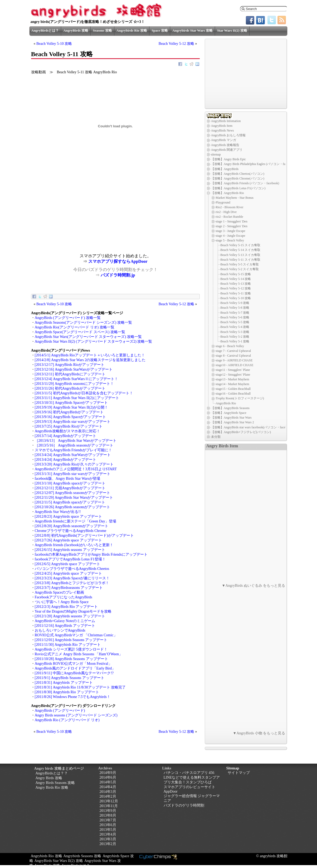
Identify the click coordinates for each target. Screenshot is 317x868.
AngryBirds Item (222, 126)
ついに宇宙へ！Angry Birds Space (62, 602)
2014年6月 (108, 777)
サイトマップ (239, 773)
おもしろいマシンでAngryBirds (60, 630)
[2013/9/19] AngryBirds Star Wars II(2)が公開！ (72, 407)
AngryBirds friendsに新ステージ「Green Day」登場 (76, 521)
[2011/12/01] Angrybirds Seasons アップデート (71, 640)
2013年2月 (108, 844)
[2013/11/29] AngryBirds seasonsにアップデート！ (74, 384)
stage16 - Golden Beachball (233, 394)
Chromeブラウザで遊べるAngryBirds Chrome (71, 531)
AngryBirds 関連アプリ (227, 150)
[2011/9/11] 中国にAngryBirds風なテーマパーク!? (74, 673)
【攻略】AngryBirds (225, 169)
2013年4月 (108, 834)
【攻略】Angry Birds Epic (229, 159)
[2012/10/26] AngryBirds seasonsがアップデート (73, 507)
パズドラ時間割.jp (118, 275)
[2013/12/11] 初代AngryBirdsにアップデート (70, 374)
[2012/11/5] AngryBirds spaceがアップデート (70, 502)
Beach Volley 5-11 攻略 (236, 293)
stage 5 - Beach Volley (230, 240)
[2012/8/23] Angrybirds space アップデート (68, 517)
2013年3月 (108, 839)
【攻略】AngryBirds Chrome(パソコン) (238, 178)
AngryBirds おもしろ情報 (228, 135)
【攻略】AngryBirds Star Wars (231, 418)
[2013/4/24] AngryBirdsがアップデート (66, 460)
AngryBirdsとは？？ (52, 773)
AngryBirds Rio (226, 403)
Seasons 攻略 (102, 30)
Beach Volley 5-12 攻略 (176, 44)
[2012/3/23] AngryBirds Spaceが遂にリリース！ (72, 578)
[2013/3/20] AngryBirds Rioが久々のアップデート (74, 464)
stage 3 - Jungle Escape (231, 231)
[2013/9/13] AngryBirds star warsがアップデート (73, 422)
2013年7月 (108, 820)
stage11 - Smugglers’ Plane (233, 370)
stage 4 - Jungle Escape (231, 236)
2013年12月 (109, 801)
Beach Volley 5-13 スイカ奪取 (241, 255)
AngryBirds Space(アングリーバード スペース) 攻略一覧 (80, 332)
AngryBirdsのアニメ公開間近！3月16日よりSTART (76, 469)
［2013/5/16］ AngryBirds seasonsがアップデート (74, 445)
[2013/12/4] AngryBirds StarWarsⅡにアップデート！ (76, 379)
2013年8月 (108, 815)
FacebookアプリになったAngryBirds (64, 597)
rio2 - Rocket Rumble (230, 217)
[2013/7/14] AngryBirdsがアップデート (66, 436)
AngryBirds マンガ (224, 140)
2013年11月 (109, 806)
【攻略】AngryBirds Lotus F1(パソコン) (238, 188)
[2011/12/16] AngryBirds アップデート (65, 626)
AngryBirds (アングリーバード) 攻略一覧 (68, 318)
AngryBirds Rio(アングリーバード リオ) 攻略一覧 (75, 327)
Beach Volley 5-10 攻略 (54, 44)
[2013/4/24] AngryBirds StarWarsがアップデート (73, 455)
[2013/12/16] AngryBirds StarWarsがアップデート (74, 369)
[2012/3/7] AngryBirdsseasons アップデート (69, 588)
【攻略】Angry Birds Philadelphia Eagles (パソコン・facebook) (253, 164)
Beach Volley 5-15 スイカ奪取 (241, 245)
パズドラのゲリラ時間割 (184, 805)
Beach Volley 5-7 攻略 (235, 313)
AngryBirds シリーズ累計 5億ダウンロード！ (71, 649)
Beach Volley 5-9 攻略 (235, 303)
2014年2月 (108, 796)
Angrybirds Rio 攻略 (132, 30)
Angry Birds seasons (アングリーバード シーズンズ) (76, 715)
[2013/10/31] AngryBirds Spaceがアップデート (71, 403)
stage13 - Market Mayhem (233, 379)
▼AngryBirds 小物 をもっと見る (259, 733)
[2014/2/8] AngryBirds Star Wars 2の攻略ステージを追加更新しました (90, 360)
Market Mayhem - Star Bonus (235, 198)
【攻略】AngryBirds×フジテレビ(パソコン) (241, 432)
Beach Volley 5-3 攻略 (235, 332)
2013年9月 (108, 811)
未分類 (216, 437)
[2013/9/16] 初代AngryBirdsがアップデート (69, 412)
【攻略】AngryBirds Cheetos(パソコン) (238, 174)
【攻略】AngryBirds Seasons (230, 408)
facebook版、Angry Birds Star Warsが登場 (68, 479)
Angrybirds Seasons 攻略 (82, 856)
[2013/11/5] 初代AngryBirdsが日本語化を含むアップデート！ (84, 393)
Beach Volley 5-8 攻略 (235, 308)
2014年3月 (108, 792)
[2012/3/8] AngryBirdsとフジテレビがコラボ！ (72, 583)
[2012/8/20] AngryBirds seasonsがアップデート (72, 526)
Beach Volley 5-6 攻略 (235, 317)
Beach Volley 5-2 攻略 (235, 337)
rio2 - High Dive (226, 212)
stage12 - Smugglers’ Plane (233, 375)
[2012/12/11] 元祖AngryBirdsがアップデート (70, 488)
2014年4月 (108, 787)
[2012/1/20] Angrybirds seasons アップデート (70, 616)
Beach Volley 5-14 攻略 (236, 279)
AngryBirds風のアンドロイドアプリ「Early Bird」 (75, 668)
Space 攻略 (160, 30)
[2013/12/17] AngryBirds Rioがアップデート (70, 365)
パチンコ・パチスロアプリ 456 (189, 773)
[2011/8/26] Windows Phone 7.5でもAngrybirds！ (73, 697)
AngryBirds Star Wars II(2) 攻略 (59, 861)
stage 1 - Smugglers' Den (232, 221)
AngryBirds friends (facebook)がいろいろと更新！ (74, 545)
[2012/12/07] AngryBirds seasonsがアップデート (73, 493)
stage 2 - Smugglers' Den (232, 226)
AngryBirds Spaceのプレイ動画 (59, 592)
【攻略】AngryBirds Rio (228, 193)
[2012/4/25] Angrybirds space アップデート (68, 573)
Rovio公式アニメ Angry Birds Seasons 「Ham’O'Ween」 (79, 654)
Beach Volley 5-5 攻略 (235, 322)
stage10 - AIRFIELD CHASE (235, 365)
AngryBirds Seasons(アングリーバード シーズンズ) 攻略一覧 (83, 323)
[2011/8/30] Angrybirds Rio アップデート (67, 692)
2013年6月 (108, 825)
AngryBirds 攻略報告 (225, 145)
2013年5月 (108, 830)
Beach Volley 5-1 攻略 (235, 341)
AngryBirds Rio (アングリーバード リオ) (67, 720)
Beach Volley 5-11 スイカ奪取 (240, 260)
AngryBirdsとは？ (45, 30)
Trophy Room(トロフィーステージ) (240, 398)
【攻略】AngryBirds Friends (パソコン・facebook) (245, 183)
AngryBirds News (223, 130)
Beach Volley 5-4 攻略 (235, 327)
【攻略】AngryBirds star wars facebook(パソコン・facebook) (252, 427)
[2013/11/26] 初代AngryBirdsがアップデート (70, 388)
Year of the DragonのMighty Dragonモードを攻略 (73, 611)
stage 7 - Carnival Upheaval (233, 351)
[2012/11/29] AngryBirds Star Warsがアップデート (74, 498)
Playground (223, 202)
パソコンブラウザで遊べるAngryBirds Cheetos (72, 569)
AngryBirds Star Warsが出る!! (58, 512)
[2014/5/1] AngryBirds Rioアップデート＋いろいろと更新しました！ (90, 355)
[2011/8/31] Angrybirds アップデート (64, 683)
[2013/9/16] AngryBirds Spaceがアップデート (70, 417)
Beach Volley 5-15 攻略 (236, 274)
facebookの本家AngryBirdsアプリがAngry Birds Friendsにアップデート (91, 554)
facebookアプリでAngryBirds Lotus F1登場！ (70, 559)
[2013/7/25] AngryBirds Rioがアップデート (69, 426)
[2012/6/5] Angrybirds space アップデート (67, 564)
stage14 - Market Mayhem (233, 384)
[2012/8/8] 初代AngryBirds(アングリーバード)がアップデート (84, 535)
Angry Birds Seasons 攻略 (55, 783)
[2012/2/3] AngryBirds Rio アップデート (66, 607)
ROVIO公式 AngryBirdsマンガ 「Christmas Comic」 (76, 635)
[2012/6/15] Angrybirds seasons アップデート (70, 550)
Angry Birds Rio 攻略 (52, 787)
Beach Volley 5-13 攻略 (236, 284)
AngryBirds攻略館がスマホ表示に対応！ (67, 431)
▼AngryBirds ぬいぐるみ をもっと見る (254, 586)
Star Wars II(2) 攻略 (232, 30)
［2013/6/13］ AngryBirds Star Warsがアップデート (76, 441)
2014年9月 (108, 773)
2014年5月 (108, 782)
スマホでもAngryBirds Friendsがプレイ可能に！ (74, 450)
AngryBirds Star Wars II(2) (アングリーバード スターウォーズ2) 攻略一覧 (94, 341)
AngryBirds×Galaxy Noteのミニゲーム (65, 621)
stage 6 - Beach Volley (230, 346)
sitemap (216, 154)
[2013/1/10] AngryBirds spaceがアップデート (70, 483)
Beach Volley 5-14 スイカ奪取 (241, 250)
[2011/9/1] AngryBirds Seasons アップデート (70, 678)
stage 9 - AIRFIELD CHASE (234, 360)
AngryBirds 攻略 (76, 30)
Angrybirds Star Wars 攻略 (192, 30)
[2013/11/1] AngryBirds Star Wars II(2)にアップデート (77, 398)
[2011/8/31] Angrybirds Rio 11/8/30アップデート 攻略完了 (80, 687)
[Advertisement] (73, 217)
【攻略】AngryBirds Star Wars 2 (233, 422)
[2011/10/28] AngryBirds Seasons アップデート (71, 659)
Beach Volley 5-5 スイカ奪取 (240, 264)
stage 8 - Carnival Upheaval (233, 356)
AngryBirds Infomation (226, 121)
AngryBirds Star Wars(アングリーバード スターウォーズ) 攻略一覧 (88, 337)
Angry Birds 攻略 (49, 778)
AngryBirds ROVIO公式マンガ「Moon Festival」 (73, 664)
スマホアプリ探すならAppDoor (118, 261)
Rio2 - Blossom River (230, 207)
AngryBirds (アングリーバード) (60, 711)
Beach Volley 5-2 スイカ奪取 (240, 269)
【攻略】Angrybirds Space (229, 413)
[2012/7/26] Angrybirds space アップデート (68, 540)
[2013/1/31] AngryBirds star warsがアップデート (73, 474)
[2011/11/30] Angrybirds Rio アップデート (68, 645)
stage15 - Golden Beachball (233, 389)
